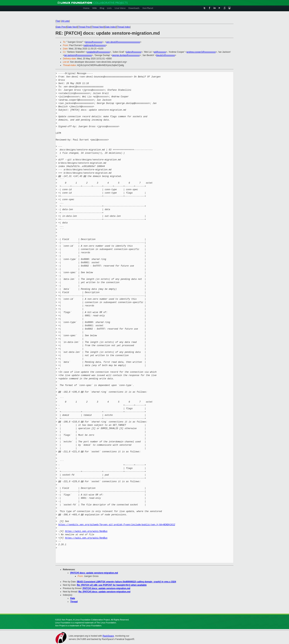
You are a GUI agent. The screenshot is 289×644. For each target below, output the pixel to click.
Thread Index (124, 27)
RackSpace (108, 636)
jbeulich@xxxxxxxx (166, 55)
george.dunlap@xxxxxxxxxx (126, 55)
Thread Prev (84, 27)
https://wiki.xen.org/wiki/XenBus (86, 531)
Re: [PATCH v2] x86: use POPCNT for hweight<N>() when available (112, 585)
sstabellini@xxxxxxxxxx (98, 52)
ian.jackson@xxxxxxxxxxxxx (78, 55)
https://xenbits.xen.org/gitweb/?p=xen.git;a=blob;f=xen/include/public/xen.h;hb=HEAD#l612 (117, 525)
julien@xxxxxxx (134, 52)
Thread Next (98, 27)
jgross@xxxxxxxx (94, 42)
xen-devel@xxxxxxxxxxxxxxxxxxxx (123, 42)
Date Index (110, 27)
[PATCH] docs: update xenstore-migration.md (94, 573)
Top (58, 21)
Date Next (72, 27)
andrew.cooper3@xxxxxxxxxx (201, 52)
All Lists (65, 21)
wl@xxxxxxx (160, 52)
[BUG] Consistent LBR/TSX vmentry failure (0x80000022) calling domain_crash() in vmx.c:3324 (126, 582)
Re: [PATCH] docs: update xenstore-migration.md (105, 592)
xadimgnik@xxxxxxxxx (95, 45)
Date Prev (61, 27)
